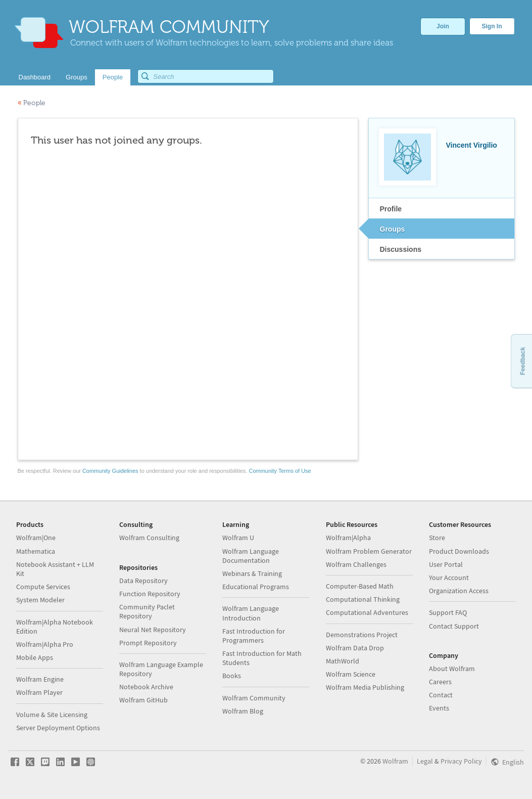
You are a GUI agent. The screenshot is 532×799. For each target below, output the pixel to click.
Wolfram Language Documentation (251, 556)
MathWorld (343, 661)
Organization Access (459, 591)
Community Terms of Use (280, 471)
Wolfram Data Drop (355, 648)
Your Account (449, 578)
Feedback (522, 361)
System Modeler (40, 600)
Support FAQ (448, 612)
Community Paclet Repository (147, 611)
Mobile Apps (35, 657)
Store (437, 538)
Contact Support (454, 626)
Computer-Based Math (360, 586)
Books (232, 676)
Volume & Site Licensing (52, 715)
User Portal (446, 564)
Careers (440, 682)
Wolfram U (238, 538)
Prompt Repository (148, 643)
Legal (425, 761)
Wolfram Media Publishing (365, 687)
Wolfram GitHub (143, 700)
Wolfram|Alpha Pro (45, 644)
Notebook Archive (146, 687)
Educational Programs (256, 587)
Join (443, 26)
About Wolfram (452, 669)
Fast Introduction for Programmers (254, 636)
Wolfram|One (36, 538)
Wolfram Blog (243, 711)
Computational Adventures (367, 612)
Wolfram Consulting (149, 538)
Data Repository (143, 581)
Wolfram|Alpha (348, 538)
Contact (441, 695)
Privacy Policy (461, 761)
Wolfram (395, 761)
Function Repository (150, 594)
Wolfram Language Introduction (251, 613)
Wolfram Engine (40, 679)
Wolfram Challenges (356, 564)
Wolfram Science (351, 674)
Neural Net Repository (153, 630)
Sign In (492, 26)
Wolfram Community (254, 698)
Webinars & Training (252, 573)
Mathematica (36, 551)
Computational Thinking (363, 599)
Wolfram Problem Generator (369, 551)
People (32, 103)
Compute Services (43, 587)
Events (439, 708)
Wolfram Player (39, 692)
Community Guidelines (110, 471)
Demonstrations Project (362, 635)
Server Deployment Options (58, 728)
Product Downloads (459, 551)
